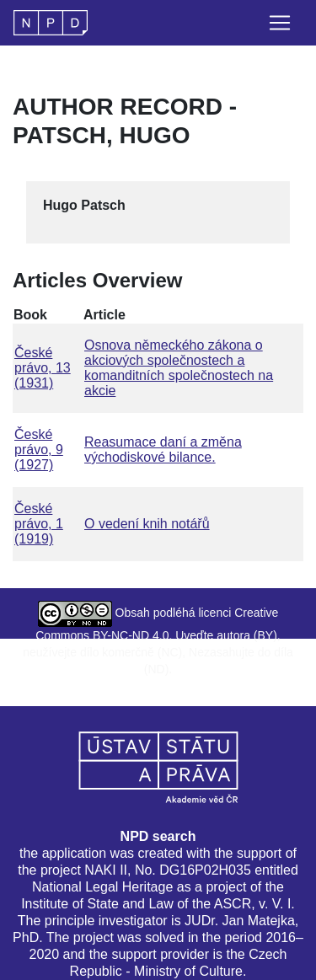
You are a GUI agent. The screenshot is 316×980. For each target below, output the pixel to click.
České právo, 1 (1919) (39, 524)
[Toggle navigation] (280, 23)
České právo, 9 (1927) (39, 450)
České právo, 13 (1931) (43, 368)
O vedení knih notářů (147, 524)
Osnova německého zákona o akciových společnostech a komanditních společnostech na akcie (179, 368)
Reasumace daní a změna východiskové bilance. (163, 450)
